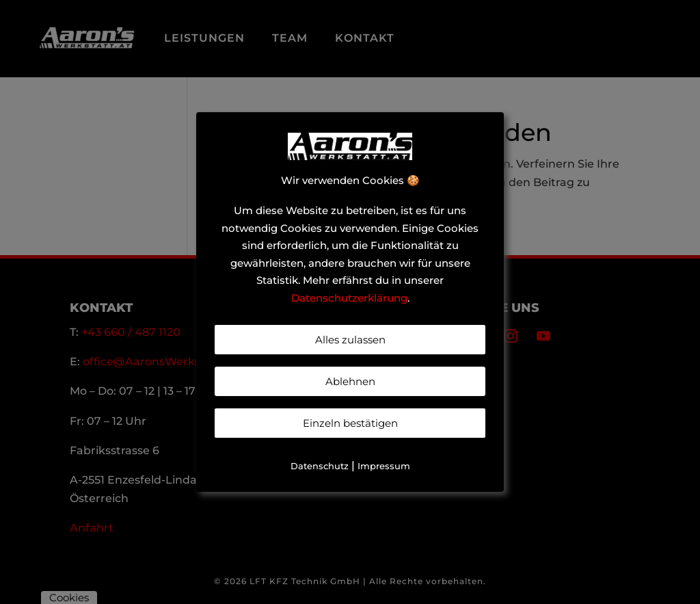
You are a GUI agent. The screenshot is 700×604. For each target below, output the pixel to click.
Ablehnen (350, 381)
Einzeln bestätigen (350, 423)
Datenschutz (320, 466)
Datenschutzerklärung (349, 298)
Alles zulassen (350, 340)
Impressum (384, 466)
